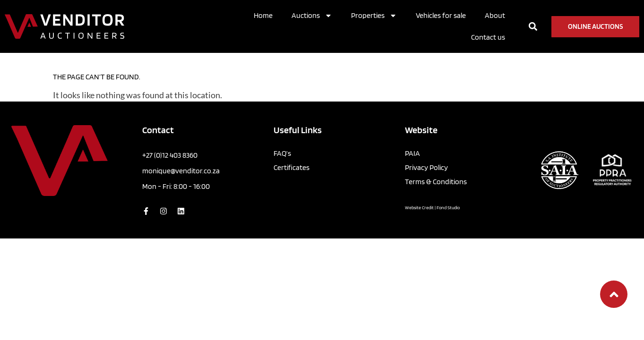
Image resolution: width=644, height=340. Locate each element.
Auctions (312, 16)
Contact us (488, 37)
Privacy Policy (426, 149)
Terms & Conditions (436, 163)
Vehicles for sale (441, 15)
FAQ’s (282, 134)
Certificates (292, 149)
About (495, 15)
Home (263, 15)
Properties (374, 16)
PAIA (412, 134)
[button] (533, 27)
